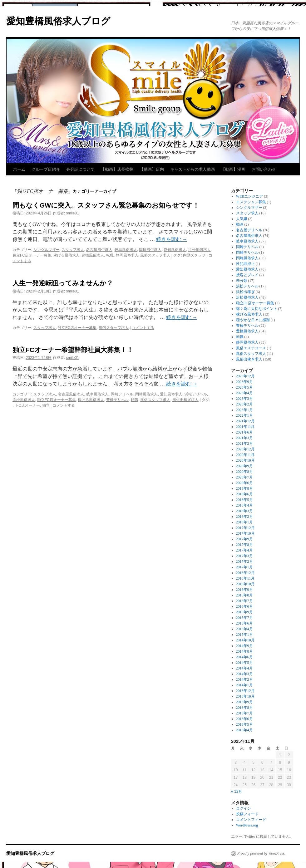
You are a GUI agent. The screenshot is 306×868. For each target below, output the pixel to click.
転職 (110, 255)
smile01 (72, 213)
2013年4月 (244, 730)
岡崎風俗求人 (150, 250)
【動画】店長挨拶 (117, 169)
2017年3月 (244, 556)
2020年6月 (244, 483)
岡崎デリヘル (122, 394)
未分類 (242, 281)
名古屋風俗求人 (99, 250)
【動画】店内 (152, 169)
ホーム (19, 169)
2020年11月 (245, 455)
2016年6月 (244, 606)
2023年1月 (244, 410)
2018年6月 (244, 494)
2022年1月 (244, 415)
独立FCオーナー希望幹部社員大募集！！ (73, 350)
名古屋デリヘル (249, 230)
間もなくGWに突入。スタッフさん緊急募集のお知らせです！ (106, 205)
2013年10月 (245, 696)
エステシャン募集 (251, 202)
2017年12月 (245, 528)
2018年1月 (244, 522)
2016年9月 (244, 590)
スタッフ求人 (73, 250)
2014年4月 (244, 668)
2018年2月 (244, 517)
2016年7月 (244, 601)
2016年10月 (245, 584)
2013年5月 (244, 724)
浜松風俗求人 (200, 250)
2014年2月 (244, 679)
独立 (46, 405)
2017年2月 (244, 562)
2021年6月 (244, 432)
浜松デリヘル (196, 394)
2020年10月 (245, 460)
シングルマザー (47, 250)
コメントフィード (251, 820)
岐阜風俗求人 (126, 250)
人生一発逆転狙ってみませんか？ (63, 283)
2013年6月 (244, 719)
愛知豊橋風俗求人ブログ (58, 21)
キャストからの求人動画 (192, 169)
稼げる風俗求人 (67, 255)
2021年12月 (245, 421)
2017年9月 (244, 539)
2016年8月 (244, 595)
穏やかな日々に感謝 (253, 320)
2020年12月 (245, 449)
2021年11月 (245, 427)
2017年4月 (244, 550)
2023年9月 (244, 382)
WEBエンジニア (250, 196)
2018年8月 (244, 488)
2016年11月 (245, 578)
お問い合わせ (264, 169)
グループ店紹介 (46, 169)
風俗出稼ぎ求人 (185, 400)
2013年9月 (244, 702)
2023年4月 (244, 393)
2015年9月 (244, 612)
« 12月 (237, 792)
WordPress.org (247, 825)
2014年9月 (244, 646)
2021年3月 (244, 438)
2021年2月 (244, 444)
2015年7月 (244, 618)
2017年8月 (244, 545)
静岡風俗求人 (127, 255)
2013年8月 (244, 708)
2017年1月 (244, 567)
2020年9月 (244, 466)
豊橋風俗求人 (93, 255)
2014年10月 (245, 640)
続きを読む (172, 239)
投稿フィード (247, 814)
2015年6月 (244, 623)
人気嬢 (242, 219)
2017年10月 (245, 533)
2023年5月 (244, 387)
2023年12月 (245, 376)
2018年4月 (244, 505)
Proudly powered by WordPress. (261, 853)
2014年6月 (244, 657)
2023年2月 (244, 404)
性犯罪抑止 (245, 264)
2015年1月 (244, 635)
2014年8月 (244, 651)
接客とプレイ (247, 275)
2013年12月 (245, 691)
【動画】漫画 (233, 169)
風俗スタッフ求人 (155, 255)
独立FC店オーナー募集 (32, 255)
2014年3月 (244, 674)
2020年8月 (244, 472)
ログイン (244, 808)
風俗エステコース (251, 348)
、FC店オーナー (26, 405)
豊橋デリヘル (117, 400)
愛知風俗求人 (175, 250)
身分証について (80, 169)
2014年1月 (244, 685)
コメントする (143, 328)
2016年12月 (245, 573)
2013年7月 (244, 713)
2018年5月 (244, 500)
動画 (240, 224)
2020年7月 (244, 477)
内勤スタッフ (194, 255)
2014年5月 (244, 663)
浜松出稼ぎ (245, 292)
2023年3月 (244, 399)
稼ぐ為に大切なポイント (257, 309)
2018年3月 (244, 511)
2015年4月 (244, 629)
